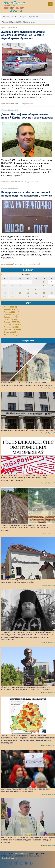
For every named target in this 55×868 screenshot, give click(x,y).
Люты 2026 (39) (10, 320)
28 (28, 297)
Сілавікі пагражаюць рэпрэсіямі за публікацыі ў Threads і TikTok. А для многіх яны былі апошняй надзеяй (25, 528)
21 (28, 293)
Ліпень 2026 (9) (10, 307)
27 (20, 297)
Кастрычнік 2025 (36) (13, 330)
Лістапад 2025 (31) (12, 327)
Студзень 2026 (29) (12, 322)
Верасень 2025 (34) (12, 332)
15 (36, 289)
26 (12, 297)
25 (5, 297)
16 (44, 289)
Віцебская (14, 3)
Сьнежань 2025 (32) (12, 325)
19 (12, 293)
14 (28, 289)
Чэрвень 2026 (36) (11, 310)
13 (20, 289)
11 (5, 289)
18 (5, 293)
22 (36, 293)
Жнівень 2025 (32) (12, 335)
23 (44, 293)
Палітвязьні (20, 264)
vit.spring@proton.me (10, 858)
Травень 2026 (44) (11, 312)
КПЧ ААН (19, 182)
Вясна (16, 11)
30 (44, 297)
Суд (17, 104)
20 (20, 293)
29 (36, 297)
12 (12, 289)
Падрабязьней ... (28, 104)
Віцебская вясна (20, 854)
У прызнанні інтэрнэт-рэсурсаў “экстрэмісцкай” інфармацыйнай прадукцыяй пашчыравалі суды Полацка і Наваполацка (24, 478)
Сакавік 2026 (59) (11, 317)
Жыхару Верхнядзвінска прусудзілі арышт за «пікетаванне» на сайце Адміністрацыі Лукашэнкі (23, 35)
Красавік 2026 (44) (12, 315)
